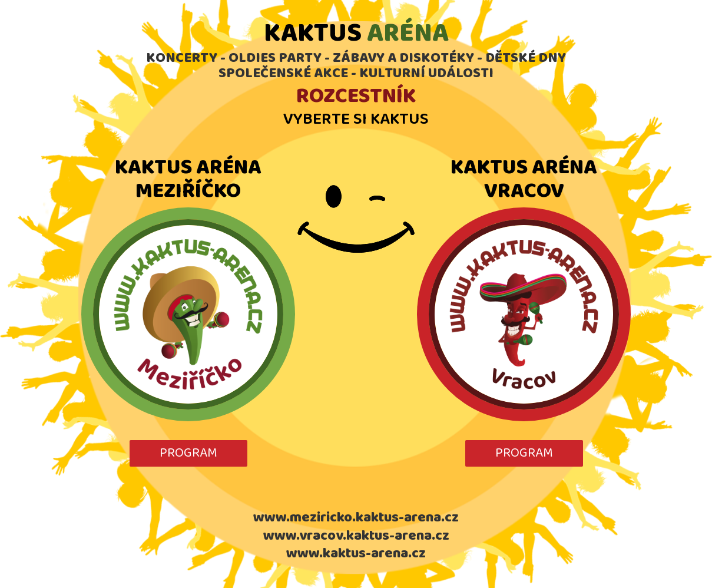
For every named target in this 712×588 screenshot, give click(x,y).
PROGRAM (188, 453)
